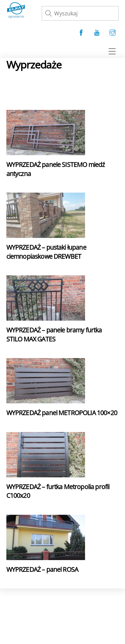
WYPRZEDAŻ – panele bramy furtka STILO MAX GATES (54, 334)
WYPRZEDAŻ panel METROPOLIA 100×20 (62, 413)
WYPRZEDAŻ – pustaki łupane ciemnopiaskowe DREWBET (46, 252)
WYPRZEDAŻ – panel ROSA (42, 569)
